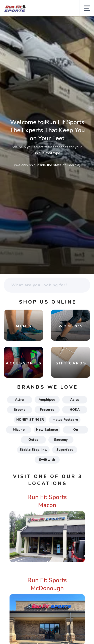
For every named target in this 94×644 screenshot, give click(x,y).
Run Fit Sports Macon (47, 501)
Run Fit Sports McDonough (47, 584)
